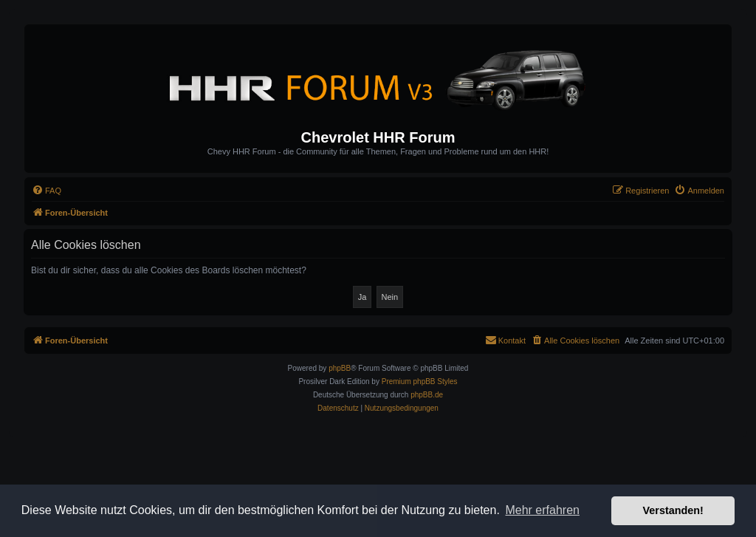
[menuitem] (47, 191)
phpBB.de (427, 395)
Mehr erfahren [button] (542, 510)
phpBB (340, 368)
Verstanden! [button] (673, 510)
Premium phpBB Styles (420, 382)
